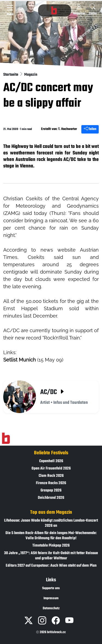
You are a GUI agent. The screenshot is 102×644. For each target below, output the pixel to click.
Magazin (31, 75)
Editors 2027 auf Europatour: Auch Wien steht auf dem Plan (51, 566)
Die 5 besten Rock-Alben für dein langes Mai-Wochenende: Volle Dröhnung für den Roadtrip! (51, 536)
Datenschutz (51, 608)
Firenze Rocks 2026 (51, 483)
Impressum (51, 598)
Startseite (11, 75)
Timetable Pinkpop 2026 (51, 546)
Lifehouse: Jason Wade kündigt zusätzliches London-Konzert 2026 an (51, 523)
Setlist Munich (20, 360)
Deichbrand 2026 (51, 498)
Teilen (90, 129)
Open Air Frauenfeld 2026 (51, 469)
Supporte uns (51, 588)
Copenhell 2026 (51, 461)
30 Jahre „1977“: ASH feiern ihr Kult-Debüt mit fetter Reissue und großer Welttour (51, 556)
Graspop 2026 (51, 491)
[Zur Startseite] (6, 438)
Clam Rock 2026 (51, 476)
